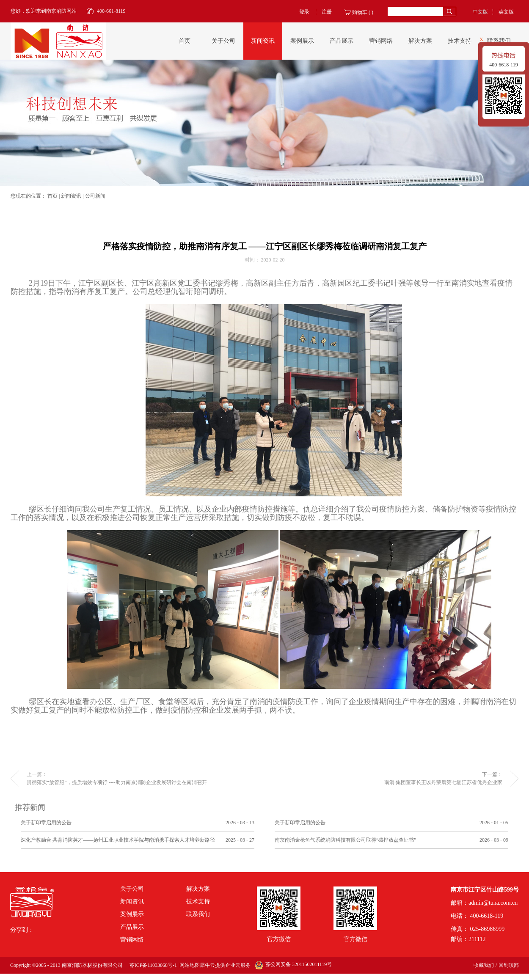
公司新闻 (95, 196)
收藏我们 (484, 965)
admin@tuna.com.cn (493, 903)
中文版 (480, 12)
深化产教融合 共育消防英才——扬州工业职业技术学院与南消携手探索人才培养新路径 (118, 840)
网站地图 (188, 965)
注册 (327, 12)
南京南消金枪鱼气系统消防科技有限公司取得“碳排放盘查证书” (346, 840)
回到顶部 (509, 965)
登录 (304, 12)
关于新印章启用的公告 (46, 823)
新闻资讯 (71, 196)
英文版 (506, 12)
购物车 (360, 12)
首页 (185, 41)
